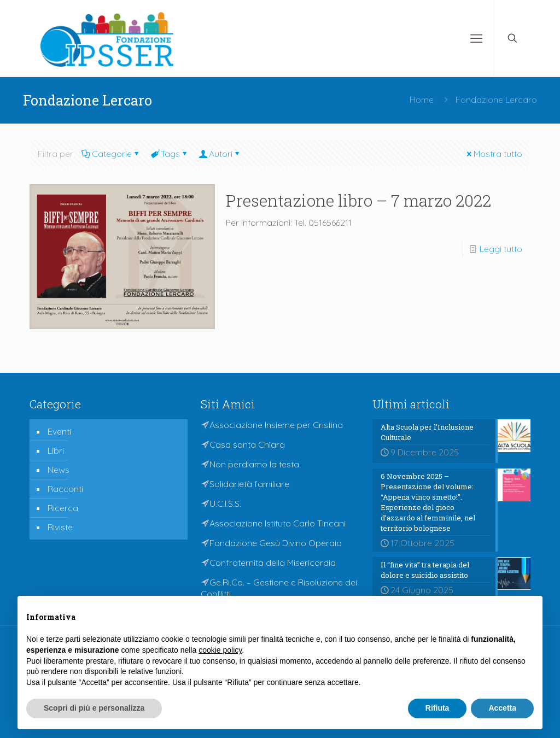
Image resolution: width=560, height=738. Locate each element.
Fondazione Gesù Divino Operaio (276, 543)
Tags (170, 154)
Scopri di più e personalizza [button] (94, 708)
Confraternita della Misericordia (273, 563)
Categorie (111, 154)
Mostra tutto (494, 154)
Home (422, 99)
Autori (220, 154)
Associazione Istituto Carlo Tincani (278, 523)
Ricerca (63, 508)
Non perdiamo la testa (254, 464)
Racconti (65, 489)
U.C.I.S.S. (225, 503)
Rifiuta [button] (437, 708)
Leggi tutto (501, 249)
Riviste (60, 527)
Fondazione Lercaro (496, 99)
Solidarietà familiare (249, 484)
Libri (56, 450)
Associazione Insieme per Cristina (276, 425)
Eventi (59, 431)
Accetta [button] (502, 708)
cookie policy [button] (220, 650)
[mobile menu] (476, 38)
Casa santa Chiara (247, 444)
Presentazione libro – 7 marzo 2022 (358, 200)
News (59, 470)
